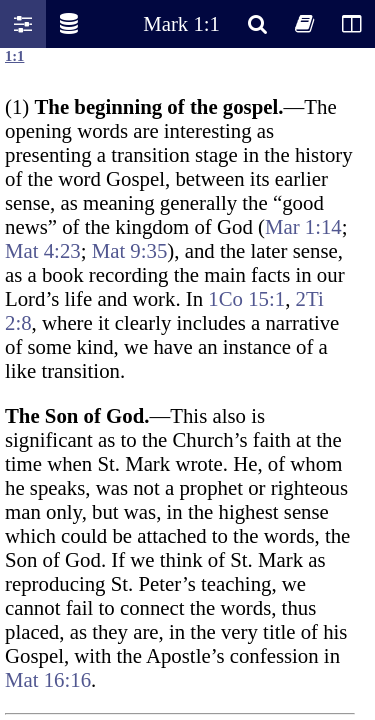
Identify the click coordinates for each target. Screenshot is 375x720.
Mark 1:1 (181, 23)
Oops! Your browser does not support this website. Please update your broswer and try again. (187, 382)
